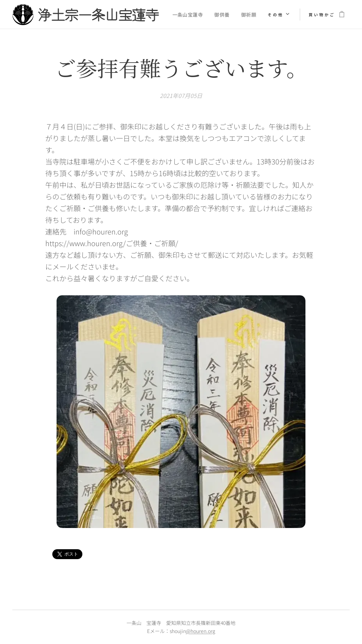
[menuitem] (215, 14)
